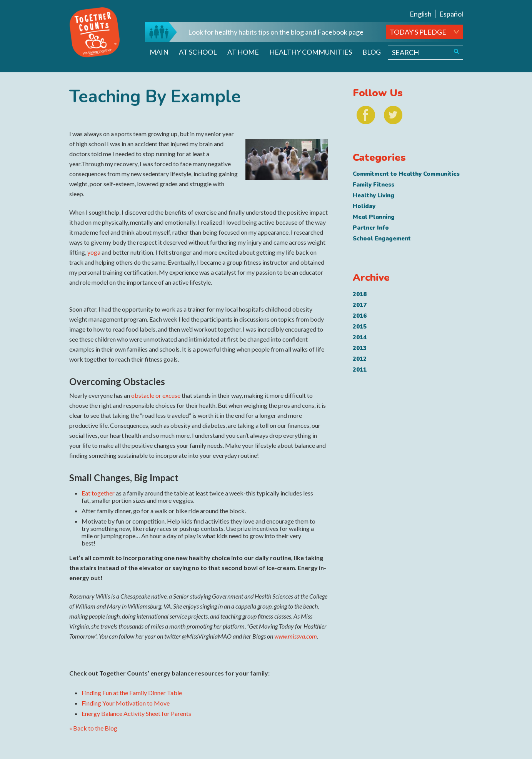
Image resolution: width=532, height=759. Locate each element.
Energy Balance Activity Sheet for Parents (136, 713)
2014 (360, 337)
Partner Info (371, 228)
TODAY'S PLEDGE (418, 32)
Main (159, 52)
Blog (372, 52)
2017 (360, 305)
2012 (360, 359)
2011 (360, 370)
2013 (360, 348)
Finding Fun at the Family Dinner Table (132, 693)
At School (198, 52)
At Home (243, 52)
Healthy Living (374, 195)
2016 (360, 316)
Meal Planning (374, 217)
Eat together (98, 493)
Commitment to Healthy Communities (406, 174)
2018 (360, 294)
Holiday (364, 206)
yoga (94, 252)
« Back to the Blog (93, 728)
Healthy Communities (311, 52)
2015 (360, 327)
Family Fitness (374, 185)
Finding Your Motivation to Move (126, 703)
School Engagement (382, 239)
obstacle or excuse (156, 395)
